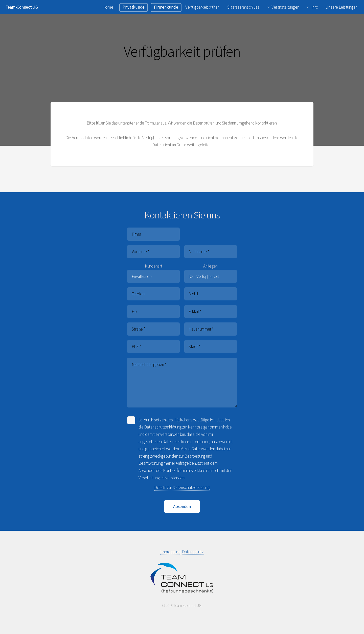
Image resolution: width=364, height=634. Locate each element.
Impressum (170, 552)
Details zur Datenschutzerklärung (182, 487)
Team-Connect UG (22, 7)
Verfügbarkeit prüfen (202, 7)
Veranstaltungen (285, 7)
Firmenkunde (166, 7)
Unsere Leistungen (341, 7)
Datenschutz (193, 552)
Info (315, 7)
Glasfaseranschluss (243, 7)
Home (108, 7)
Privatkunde (134, 7)
